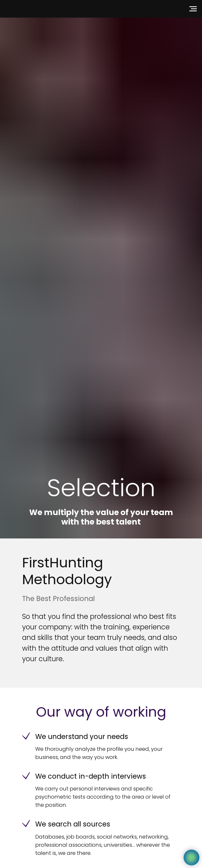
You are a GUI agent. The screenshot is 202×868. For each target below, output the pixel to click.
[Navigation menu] (193, 9)
